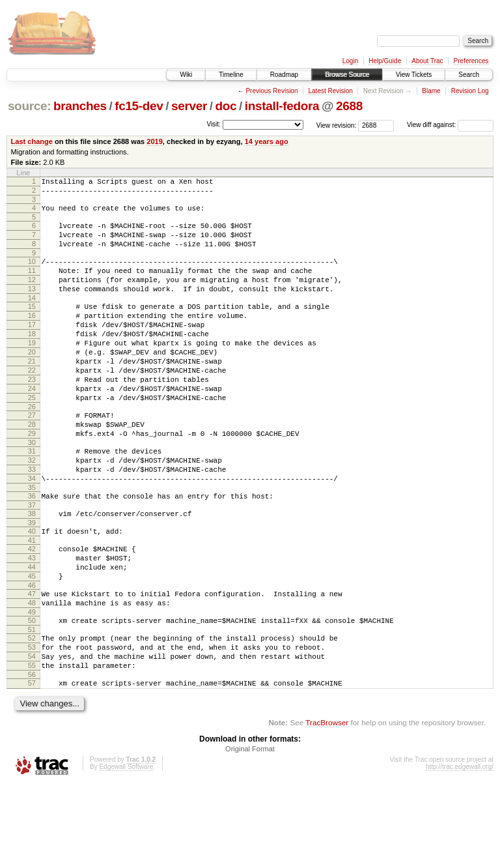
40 (32, 590)
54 (32, 734)
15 (32, 326)
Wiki (186, 75)
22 (32, 403)
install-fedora (282, 106)
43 (32, 620)
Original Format (250, 833)
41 (32, 601)
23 (32, 414)
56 (32, 757)
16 (32, 337)
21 (32, 392)
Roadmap (284, 75)
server (189, 106)
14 (32, 317)
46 (32, 654)
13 (32, 306)
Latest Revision (330, 91)
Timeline (231, 75)
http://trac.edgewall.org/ (460, 851)
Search (469, 75)
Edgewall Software (126, 851)
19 (32, 370)
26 (32, 448)
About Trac (427, 61)
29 (32, 478)
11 (32, 284)
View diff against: (450, 125)
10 (32, 273)
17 (32, 348)
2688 (349, 106)
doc (226, 106)
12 (32, 295)
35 (32, 542)
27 (32, 456)
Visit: (214, 124)
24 (32, 426)
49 (32, 684)
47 (32, 662)
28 (32, 467)
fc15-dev (139, 106)
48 (32, 673)
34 (32, 531)
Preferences (471, 61)
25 (32, 437)
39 (32, 581)
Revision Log (470, 91)
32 (32, 509)
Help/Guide (385, 61)
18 (32, 359)
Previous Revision (271, 91)
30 (32, 489)
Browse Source (347, 75)
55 (32, 745)
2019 (155, 141)
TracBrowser (327, 806)
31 (32, 498)
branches (80, 106)
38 (32, 570)
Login (350, 61)
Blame (431, 91)
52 (32, 712)
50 (32, 693)
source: (29, 106)
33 (32, 520)
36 (32, 551)
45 (32, 643)
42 (32, 609)
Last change (32, 141)
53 (32, 723)
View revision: (337, 125)
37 (32, 562)
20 (32, 381)
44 (32, 631)
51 (32, 704)
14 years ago (267, 141)
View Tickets (414, 75)
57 (32, 765)
